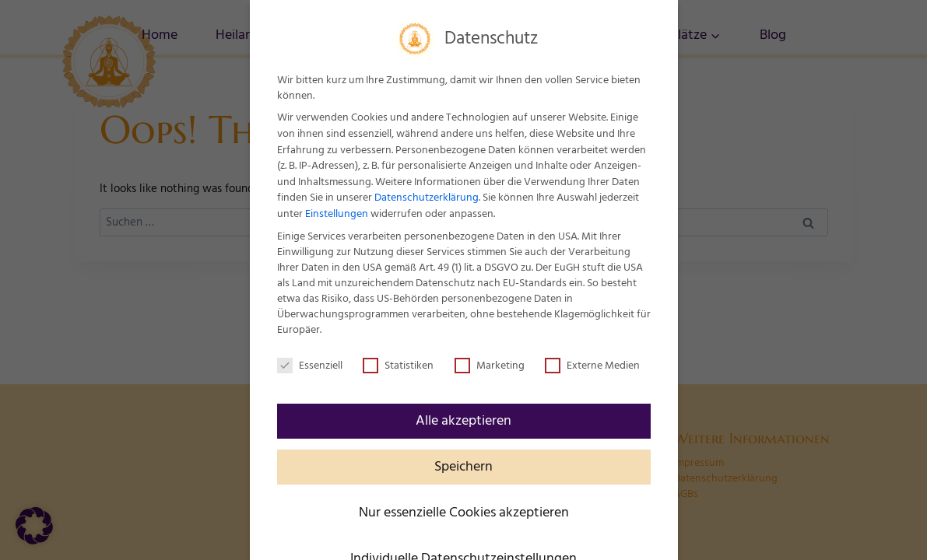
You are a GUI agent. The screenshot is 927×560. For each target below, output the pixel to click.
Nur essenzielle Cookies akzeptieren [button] (464, 513)
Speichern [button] (464, 467)
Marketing (490, 366)
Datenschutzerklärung (427, 198)
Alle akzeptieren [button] (464, 421)
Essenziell (310, 366)
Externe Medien (592, 366)
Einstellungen (337, 214)
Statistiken (398, 366)
